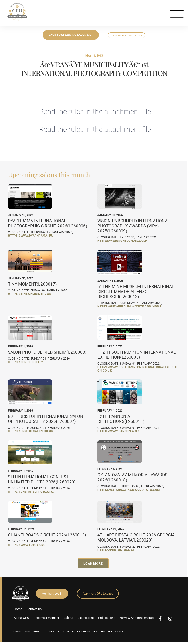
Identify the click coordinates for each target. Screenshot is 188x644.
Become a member (46, 618)
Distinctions (86, 618)
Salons (68, 618)
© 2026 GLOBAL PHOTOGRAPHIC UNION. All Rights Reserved (54, 631)
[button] (93, 563)
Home (18, 609)
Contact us (34, 609)
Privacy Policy (112, 631)
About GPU (21, 618)
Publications (107, 618)
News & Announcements (137, 618)
